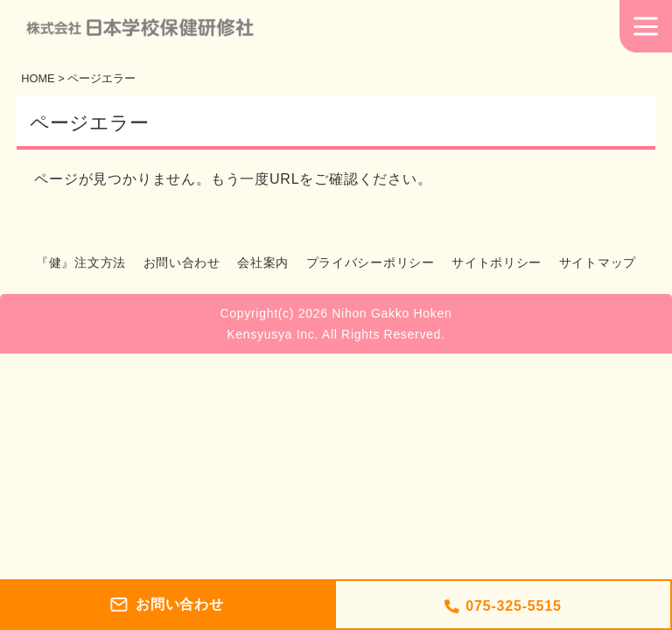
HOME (38, 78)
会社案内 (263, 262)
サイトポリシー (497, 262)
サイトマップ (598, 262)
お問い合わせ (182, 262)
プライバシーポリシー (371, 262)
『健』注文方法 (81, 262)
